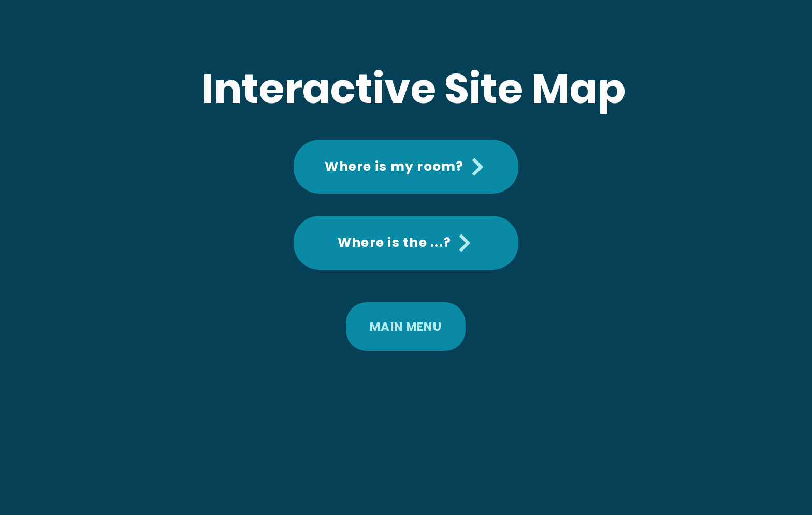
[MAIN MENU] (406, 327)
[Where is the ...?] (406, 243)
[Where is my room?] (406, 167)
